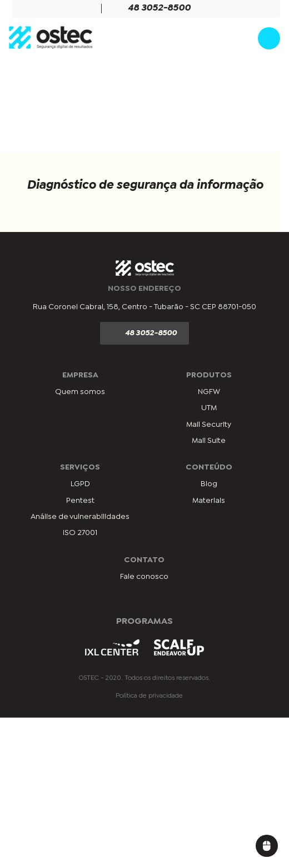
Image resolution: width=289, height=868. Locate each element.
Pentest (80, 501)
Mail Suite (209, 441)
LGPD (80, 484)
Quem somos (80, 392)
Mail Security (209, 425)
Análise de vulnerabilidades (80, 517)
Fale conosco (144, 577)
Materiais (209, 501)
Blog (209, 484)
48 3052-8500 (153, 9)
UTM (209, 408)
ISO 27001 (80, 533)
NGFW (209, 392)
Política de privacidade (149, 696)
